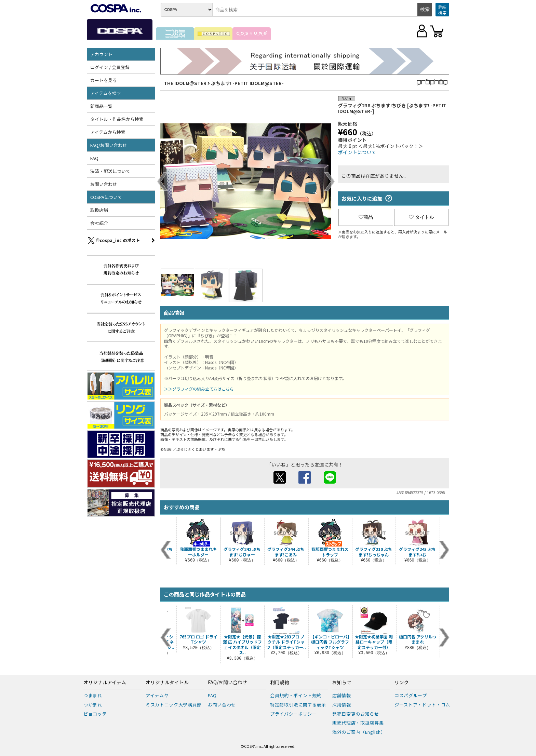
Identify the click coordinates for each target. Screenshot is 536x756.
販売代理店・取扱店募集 (358, 723)
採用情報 (342, 705)
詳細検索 (442, 10)
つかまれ (93, 705)
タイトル (421, 217)
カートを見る (104, 80)
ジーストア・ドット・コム (422, 705)
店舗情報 (342, 695)
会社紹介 (99, 223)
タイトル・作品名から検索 (117, 119)
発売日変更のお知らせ (356, 714)
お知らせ (342, 683)
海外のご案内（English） (359, 732)
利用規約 (280, 683)
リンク (402, 683)
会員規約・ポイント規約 (296, 695)
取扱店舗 (99, 210)
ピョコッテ (95, 714)
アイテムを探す (106, 93)
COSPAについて (106, 197)
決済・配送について (110, 171)
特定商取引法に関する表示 (298, 705)
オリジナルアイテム (105, 683)
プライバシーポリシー (293, 714)
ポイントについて (357, 152)
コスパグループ (411, 695)
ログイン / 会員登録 (110, 67)
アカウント (101, 54)
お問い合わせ (104, 184)
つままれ (93, 695)
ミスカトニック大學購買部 (174, 705)
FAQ (94, 158)
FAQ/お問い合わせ (109, 145)
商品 (366, 217)
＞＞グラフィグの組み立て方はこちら (199, 389)
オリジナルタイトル (167, 683)
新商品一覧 (101, 106)
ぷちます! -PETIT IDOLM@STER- (247, 83)
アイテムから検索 (108, 132)
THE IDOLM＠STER (185, 83)
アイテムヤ (157, 695)
